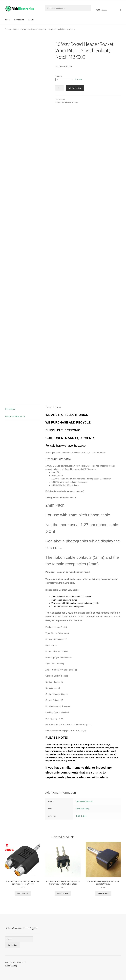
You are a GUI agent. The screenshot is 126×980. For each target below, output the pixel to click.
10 (79, 816)
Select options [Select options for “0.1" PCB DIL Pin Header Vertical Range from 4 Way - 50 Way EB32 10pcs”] (63, 893)
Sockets (16, 29)
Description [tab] (10, 409)
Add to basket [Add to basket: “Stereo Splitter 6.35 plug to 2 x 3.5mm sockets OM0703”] (103, 893)
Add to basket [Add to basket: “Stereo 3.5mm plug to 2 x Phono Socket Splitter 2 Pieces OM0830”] (23, 893)
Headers (68, 102)
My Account (19, 20)
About (31, 20)
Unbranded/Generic (84, 801)
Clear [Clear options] (80, 80)
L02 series (71, 603)
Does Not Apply (83, 809)
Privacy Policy (11, 965)
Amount (59, 76)
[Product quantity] (60, 88)
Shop (7, 20)
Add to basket (75, 88)
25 (84, 816)
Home (9, 29)
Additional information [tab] (15, 416)
